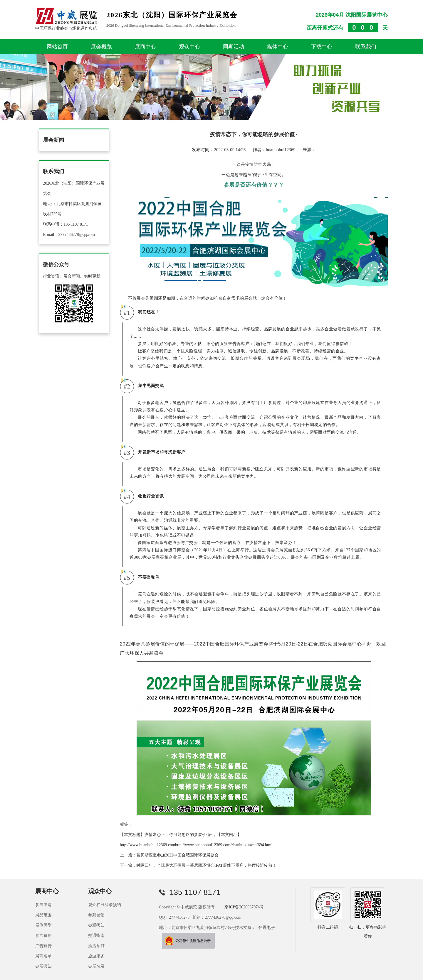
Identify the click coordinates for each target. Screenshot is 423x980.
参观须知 (96, 925)
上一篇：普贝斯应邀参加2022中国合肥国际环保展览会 (169, 855)
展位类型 (43, 925)
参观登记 (96, 915)
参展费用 (43, 936)
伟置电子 (267, 928)
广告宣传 (43, 946)
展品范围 (43, 915)
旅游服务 (96, 956)
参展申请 (43, 905)
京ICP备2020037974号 (244, 907)
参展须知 (43, 966)
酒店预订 (96, 946)
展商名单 (43, 956)
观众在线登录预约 (105, 905)
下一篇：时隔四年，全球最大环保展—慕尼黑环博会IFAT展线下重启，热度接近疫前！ (198, 865)
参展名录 (96, 966)
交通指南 (96, 936)
